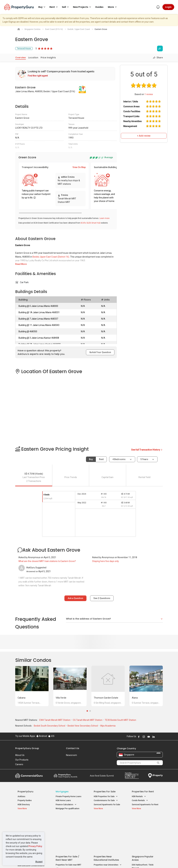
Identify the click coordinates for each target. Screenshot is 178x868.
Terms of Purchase (89, 861)
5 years (144, 459)
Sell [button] (66, 7)
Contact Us (73, 748)
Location (33, 58)
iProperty (155, 776)
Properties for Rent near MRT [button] (69, 837)
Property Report (132, 776)
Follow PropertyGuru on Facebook (139, 737)
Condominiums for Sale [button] (106, 801)
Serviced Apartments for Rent (145, 805)
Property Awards (66, 776)
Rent (101, 459)
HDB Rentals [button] (139, 797)
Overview (21, 58)
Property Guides (25, 800)
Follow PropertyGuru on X (158, 737)
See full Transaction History (147, 450)
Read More (21, 264)
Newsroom (71, 755)
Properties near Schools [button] (106, 832)
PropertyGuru (25, 792)
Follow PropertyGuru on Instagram (144, 737)
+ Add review (144, 136)
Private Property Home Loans (69, 796)
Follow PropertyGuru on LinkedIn (154, 737)
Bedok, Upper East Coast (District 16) (51, 257)
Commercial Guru (29, 776)
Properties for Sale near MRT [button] (68, 829)
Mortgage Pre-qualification (68, 809)
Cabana (21, 698)
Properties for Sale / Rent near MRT (67, 821)
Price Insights (48, 58)
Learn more (104, 218)
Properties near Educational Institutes (106, 821)
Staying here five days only (105, 561)
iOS (51, 736)
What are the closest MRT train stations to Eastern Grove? (47, 561)
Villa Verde (61, 698)
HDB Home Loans (63, 800)
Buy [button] (42, 7)
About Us (20, 755)
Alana (135, 698)
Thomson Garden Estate (106, 698)
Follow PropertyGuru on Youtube (149, 737)
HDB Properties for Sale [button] (106, 797)
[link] (65, 74)
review (149, 94)
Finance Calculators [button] (66, 805)
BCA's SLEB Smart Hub (91, 223)
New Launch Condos (27, 824)
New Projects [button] (82, 7)
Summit (102, 776)
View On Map (79, 167)
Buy (91, 459)
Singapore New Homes (31, 819)
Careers (19, 764)
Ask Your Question (100, 352)
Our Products (22, 760)
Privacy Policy (35, 846)
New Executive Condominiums (31, 828)
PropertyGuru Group (27, 748)
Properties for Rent (143, 792)
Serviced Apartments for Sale (107, 805)
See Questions (102, 598)
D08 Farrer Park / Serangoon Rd (146, 842)
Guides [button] (99, 7)
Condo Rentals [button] (140, 801)
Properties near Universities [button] (108, 827)
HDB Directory (24, 805)
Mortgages (62, 792)
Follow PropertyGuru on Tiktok (162, 737)
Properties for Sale (105, 792)
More (113, 7)
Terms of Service (49, 861)
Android (42, 736)
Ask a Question (75, 598)
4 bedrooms (119, 459)
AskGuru (21, 796)
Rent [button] (54, 7)
